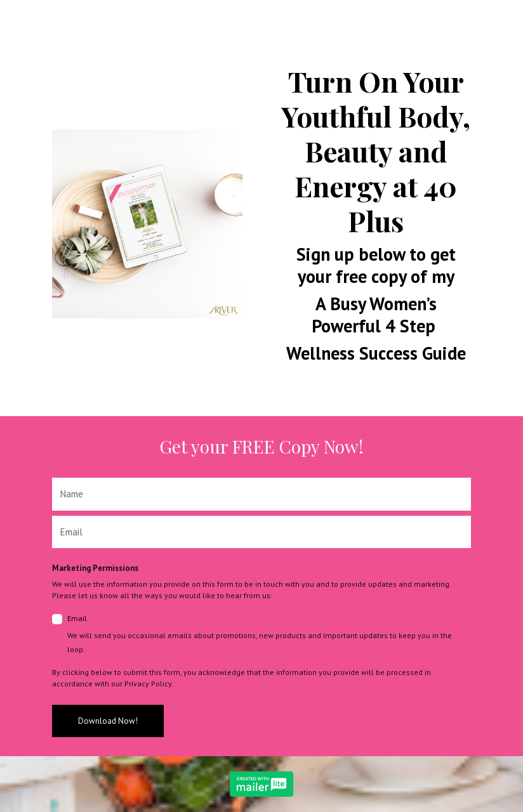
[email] (261, 532)
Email (269, 635)
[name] (261, 494)
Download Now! (108, 721)
